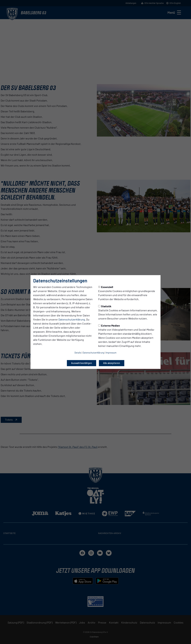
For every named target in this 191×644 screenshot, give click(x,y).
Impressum (111, 353)
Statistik (105, 306)
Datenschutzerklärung (72, 319)
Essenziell (106, 287)
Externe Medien (109, 325)
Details (78, 353)
